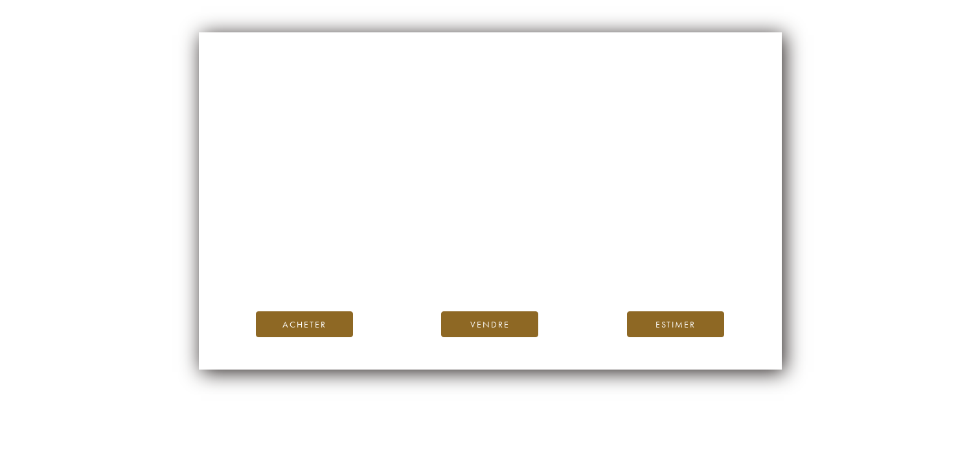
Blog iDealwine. (578, 257)
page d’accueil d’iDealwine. (646, 242)
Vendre (490, 324)
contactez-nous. (566, 272)
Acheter (304, 324)
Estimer (676, 324)
